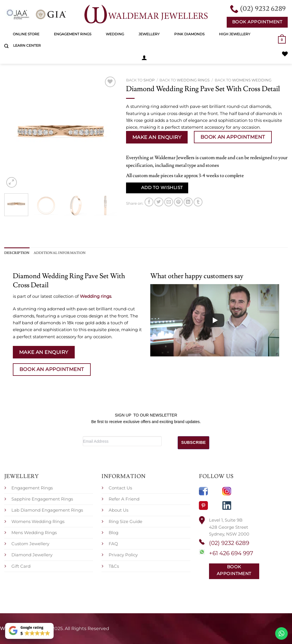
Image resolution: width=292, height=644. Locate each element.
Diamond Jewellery (32, 555)
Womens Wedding (252, 80)
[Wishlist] (285, 54)
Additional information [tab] (60, 253)
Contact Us (120, 488)
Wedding (115, 34)
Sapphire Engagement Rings (42, 499)
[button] (144, 58)
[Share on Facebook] (149, 202)
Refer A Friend (124, 499)
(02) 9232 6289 (229, 543)
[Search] (6, 46)
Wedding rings (193, 80)
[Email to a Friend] (169, 202)
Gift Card (21, 566)
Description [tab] (17, 253)
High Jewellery (235, 34)
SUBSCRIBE (194, 442)
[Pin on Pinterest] (178, 202)
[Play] (215, 320)
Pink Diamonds (189, 34)
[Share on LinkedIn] (188, 202)
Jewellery (149, 34)
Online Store (26, 34)
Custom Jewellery (30, 544)
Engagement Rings (73, 34)
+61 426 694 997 (231, 553)
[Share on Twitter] (159, 202)
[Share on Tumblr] (198, 202)
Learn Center (27, 45)
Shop (149, 80)
